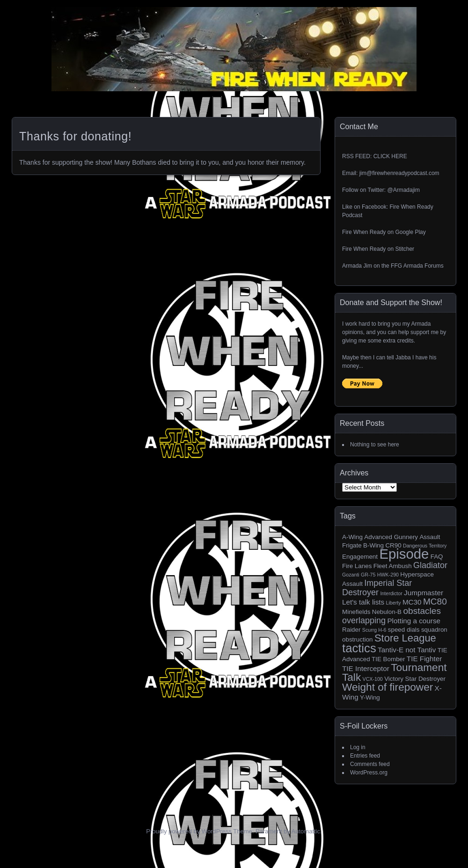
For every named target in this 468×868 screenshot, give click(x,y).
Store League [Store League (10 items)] (405, 638)
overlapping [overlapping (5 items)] (364, 620)
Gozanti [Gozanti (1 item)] (351, 575)
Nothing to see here (375, 445)
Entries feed (365, 756)
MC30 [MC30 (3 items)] (412, 602)
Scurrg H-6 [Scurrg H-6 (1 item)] (374, 630)
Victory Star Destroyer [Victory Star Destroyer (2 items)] (415, 679)
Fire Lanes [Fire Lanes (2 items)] (357, 566)
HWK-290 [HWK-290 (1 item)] (388, 575)
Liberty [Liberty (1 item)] (394, 603)
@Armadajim (403, 190)
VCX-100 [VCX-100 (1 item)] (373, 679)
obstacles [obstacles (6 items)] (422, 611)
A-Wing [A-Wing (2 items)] (352, 537)
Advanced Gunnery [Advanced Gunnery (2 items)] (391, 537)
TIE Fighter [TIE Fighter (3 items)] (424, 659)
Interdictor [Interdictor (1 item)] (391, 593)
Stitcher (405, 249)
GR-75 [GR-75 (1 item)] (368, 575)
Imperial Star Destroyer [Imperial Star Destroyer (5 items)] (377, 588)
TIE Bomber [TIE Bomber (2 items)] (388, 659)
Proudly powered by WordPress (189, 831)
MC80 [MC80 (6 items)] (435, 602)
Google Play (410, 232)
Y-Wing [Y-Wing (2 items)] (370, 697)
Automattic (306, 831)
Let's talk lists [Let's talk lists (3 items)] (363, 602)
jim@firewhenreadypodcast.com (399, 173)
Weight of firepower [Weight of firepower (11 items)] (388, 687)
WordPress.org (369, 773)
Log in (358, 747)
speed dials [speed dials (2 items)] (404, 630)
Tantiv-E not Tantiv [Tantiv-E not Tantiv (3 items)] (407, 650)
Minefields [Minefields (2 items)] (356, 612)
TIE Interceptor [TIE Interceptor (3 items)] (366, 668)
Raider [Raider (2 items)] (351, 630)
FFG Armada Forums (417, 266)
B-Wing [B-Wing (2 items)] (373, 545)
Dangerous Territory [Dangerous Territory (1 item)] (425, 546)
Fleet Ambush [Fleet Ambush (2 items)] (393, 566)
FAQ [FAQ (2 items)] (437, 557)
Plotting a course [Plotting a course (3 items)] (414, 621)
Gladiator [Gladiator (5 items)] (430, 565)
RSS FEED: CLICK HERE (375, 156)
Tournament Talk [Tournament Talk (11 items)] (395, 672)
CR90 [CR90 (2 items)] (393, 545)
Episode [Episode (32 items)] (404, 554)
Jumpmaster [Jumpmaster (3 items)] (424, 593)
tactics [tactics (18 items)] (359, 648)
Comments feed (370, 764)
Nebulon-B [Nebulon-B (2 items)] (387, 612)
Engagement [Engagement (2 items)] (360, 557)
